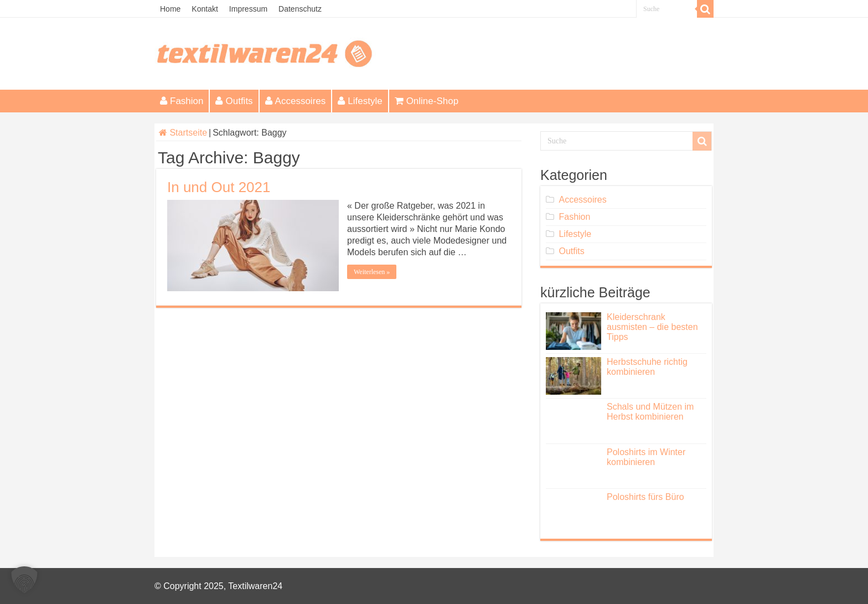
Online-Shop (427, 101)
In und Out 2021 (219, 187)
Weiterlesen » (372, 272)
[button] (24, 580)
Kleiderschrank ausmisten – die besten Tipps (652, 327)
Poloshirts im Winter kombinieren (646, 457)
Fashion (182, 101)
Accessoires (296, 101)
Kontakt (205, 9)
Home (170, 9)
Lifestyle (360, 101)
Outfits (234, 101)
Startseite (183, 133)
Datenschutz (300, 9)
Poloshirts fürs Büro (645, 497)
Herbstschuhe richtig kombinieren (647, 367)
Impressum (248, 9)
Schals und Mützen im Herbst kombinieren (650, 412)
